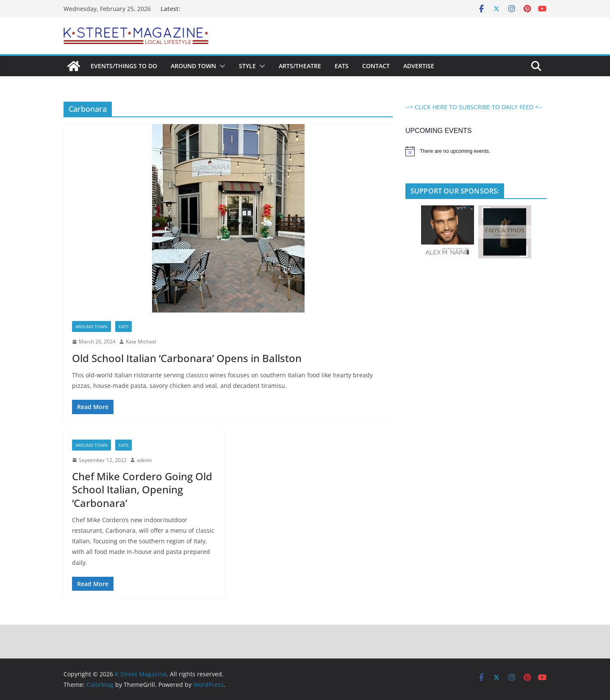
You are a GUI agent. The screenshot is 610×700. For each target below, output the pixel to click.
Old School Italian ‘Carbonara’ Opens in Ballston (187, 358)
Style (247, 66)
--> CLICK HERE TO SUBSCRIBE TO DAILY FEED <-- (474, 107)
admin (144, 460)
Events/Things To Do (124, 66)
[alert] (476, 151)
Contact (376, 66)
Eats (342, 66)
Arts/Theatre (300, 66)
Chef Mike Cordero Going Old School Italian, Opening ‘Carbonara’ (142, 489)
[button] (221, 66)
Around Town (193, 66)
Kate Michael (141, 342)
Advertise (419, 66)
